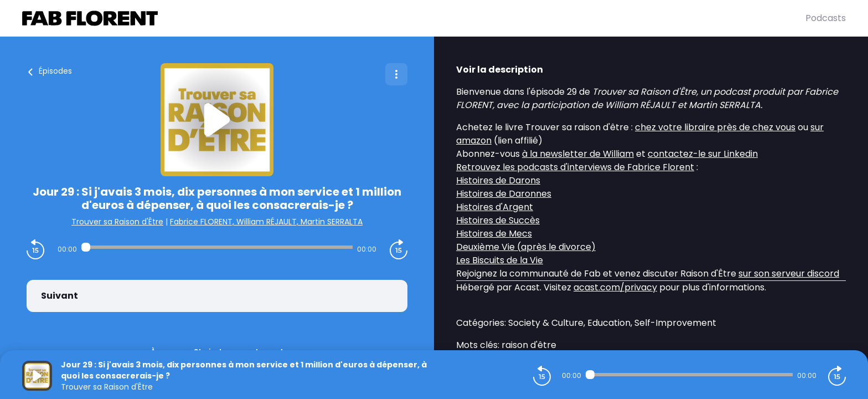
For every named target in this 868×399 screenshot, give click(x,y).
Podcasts (826, 18)
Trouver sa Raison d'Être (117, 222)
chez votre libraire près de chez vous (715, 127)
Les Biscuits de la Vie (500, 260)
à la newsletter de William (578, 154)
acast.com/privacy (615, 287)
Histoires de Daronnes (504, 194)
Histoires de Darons (498, 180)
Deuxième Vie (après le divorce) (526, 247)
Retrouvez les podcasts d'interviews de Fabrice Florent (575, 167)
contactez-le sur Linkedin (703, 154)
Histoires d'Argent (495, 207)
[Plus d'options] (396, 74)
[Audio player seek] (217, 247)
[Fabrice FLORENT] (414, 18)
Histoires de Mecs (494, 234)
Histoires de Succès (498, 220)
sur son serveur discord (789, 273)
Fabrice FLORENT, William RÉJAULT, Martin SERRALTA (266, 222)
